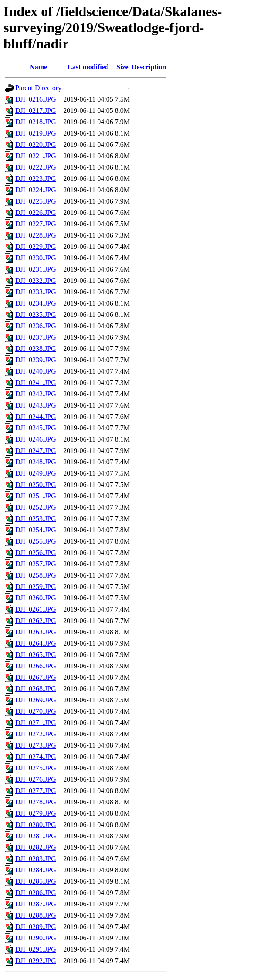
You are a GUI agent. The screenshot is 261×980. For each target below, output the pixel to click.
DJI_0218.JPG (36, 122)
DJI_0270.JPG (36, 711)
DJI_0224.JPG (36, 190)
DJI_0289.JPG (36, 927)
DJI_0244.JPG (36, 417)
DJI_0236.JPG (36, 326)
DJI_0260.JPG (36, 598)
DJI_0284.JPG (36, 870)
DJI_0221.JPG (36, 156)
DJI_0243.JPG (36, 405)
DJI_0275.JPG (36, 768)
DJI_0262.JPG (36, 621)
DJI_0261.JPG (36, 609)
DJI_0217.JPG (36, 111)
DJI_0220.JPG (36, 145)
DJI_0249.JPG (36, 473)
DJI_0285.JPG (36, 881)
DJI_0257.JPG (36, 564)
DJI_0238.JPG (36, 349)
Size (122, 67)
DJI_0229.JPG (36, 247)
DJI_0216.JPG (36, 99)
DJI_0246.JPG (36, 439)
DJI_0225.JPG (36, 201)
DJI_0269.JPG (36, 700)
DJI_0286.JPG (36, 893)
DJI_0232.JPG (36, 281)
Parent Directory (38, 88)
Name (38, 67)
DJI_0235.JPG (36, 315)
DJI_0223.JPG (36, 179)
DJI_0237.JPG (36, 337)
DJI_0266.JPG (36, 666)
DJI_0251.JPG (36, 496)
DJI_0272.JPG (36, 734)
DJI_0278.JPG (36, 802)
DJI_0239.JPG (36, 360)
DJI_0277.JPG (36, 791)
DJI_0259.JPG (36, 587)
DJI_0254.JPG (36, 530)
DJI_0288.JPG (36, 915)
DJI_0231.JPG (36, 269)
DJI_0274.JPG (36, 757)
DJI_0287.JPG (36, 904)
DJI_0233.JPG (36, 292)
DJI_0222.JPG (36, 167)
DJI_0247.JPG (36, 451)
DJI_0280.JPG (36, 825)
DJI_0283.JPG (36, 859)
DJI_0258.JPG (36, 575)
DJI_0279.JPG (36, 813)
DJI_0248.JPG (36, 462)
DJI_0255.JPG (36, 541)
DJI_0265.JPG (36, 655)
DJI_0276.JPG (36, 779)
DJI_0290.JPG (36, 938)
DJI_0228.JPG (36, 235)
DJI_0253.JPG (36, 519)
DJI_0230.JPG (36, 258)
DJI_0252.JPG (36, 507)
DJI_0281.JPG (36, 836)
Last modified (88, 67)
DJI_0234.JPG (36, 303)
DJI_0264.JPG (36, 643)
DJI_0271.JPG (36, 723)
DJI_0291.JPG (36, 949)
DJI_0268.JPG (36, 689)
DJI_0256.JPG (36, 553)
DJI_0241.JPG (36, 383)
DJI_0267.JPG (36, 677)
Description (149, 67)
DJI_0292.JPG (36, 961)
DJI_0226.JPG (36, 213)
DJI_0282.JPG (36, 847)
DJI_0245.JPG (36, 428)
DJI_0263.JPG (36, 632)
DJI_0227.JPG (36, 224)
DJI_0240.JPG (36, 371)
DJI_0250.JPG (36, 485)
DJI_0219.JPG (36, 133)
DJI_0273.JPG (36, 745)
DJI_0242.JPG (36, 394)
